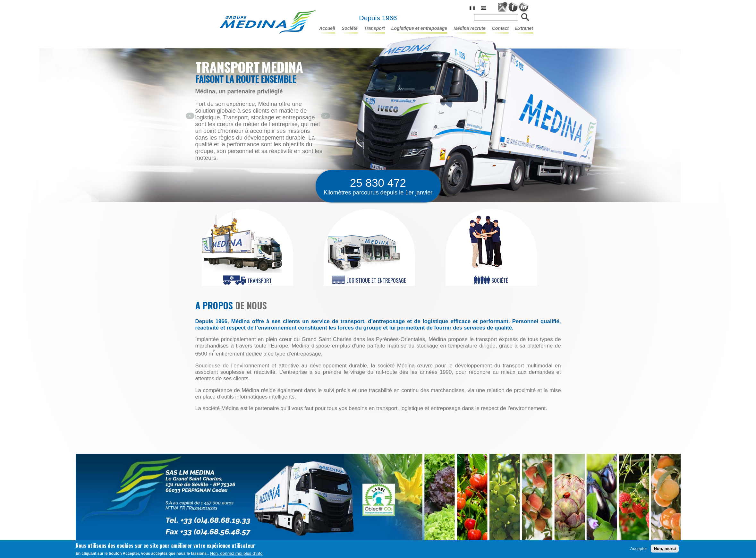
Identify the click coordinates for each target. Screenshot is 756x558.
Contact (500, 28)
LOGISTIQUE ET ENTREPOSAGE (419, 28)
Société (350, 28)
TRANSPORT (374, 28)
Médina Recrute (470, 28)
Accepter (639, 549)
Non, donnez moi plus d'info (236, 554)
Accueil (327, 28)
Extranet (524, 28)
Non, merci (665, 549)
